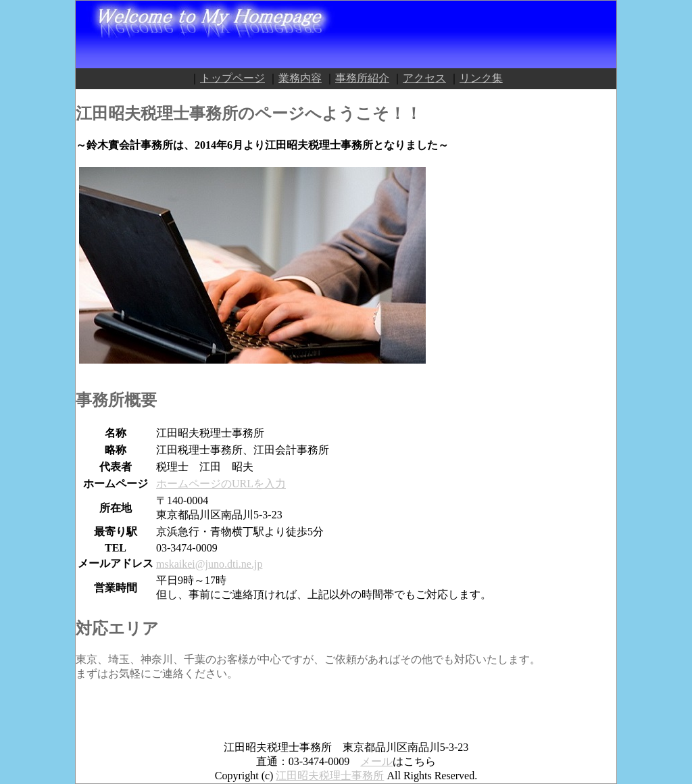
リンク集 (481, 78)
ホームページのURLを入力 (221, 484)
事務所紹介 (362, 78)
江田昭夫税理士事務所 (330, 776)
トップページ (232, 78)
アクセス (424, 78)
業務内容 (300, 78)
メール (376, 761)
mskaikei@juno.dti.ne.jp (209, 564)
